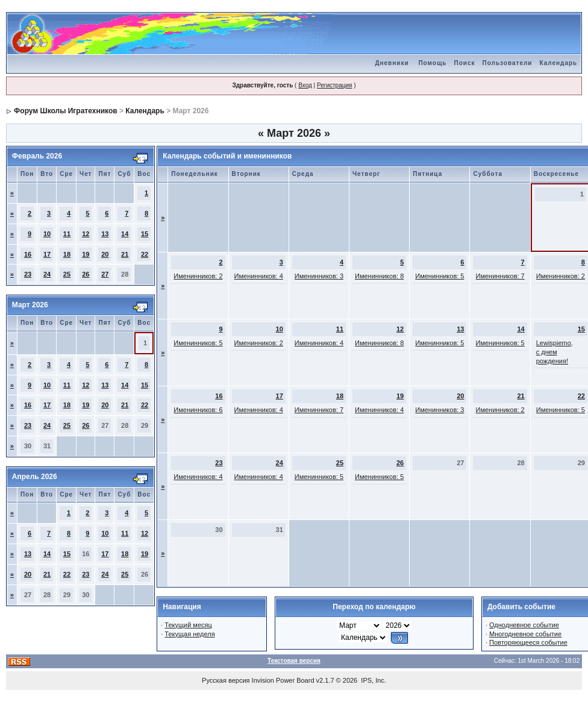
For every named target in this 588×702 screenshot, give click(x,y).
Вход (305, 85)
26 (86, 274)
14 (125, 234)
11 (67, 234)
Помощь (432, 63)
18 (67, 254)
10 (47, 234)
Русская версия (226, 680)
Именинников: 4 (259, 276)
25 (67, 274)
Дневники (392, 63)
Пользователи (508, 63)
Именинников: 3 (319, 276)
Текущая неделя (189, 634)
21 (125, 254)
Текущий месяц (188, 625)
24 (47, 274)
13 (105, 234)
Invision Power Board (283, 680)
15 (145, 234)
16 (28, 254)
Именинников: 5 (439, 276)
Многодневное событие (525, 634)
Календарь (558, 63)
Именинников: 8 (379, 276)
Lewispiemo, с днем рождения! (555, 352)
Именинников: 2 (198, 276)
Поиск (465, 63)
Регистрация (334, 85)
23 (28, 274)
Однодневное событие (524, 625)
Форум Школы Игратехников (66, 111)
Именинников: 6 (198, 410)
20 (105, 254)
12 (86, 234)
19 (86, 254)
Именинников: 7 (500, 276)
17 (47, 254)
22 (145, 254)
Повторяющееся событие (528, 642)
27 (105, 274)
